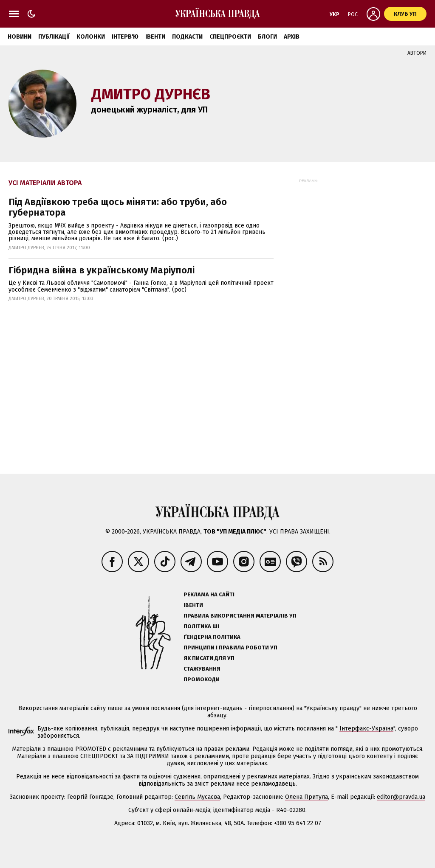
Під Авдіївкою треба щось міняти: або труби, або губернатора (118, 207)
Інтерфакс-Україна (366, 729)
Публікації (54, 37)
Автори (417, 53)
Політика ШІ (201, 626)
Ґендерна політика (212, 637)
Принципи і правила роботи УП (230, 647)
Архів (292, 37)
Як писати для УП (209, 658)
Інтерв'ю (125, 37)
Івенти (155, 37)
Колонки (91, 37)
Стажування (202, 669)
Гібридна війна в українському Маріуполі (102, 270)
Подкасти (187, 37)
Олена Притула (306, 797)
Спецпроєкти (230, 37)
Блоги (267, 37)
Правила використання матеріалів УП (240, 616)
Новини (20, 37)
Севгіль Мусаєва (197, 797)
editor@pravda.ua (401, 797)
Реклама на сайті (209, 594)
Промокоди (202, 679)
